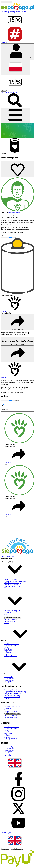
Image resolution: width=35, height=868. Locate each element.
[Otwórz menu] (15, 115)
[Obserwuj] (17, 169)
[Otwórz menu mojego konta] (17, 52)
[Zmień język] (15, 67)
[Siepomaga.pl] (17, 10)
